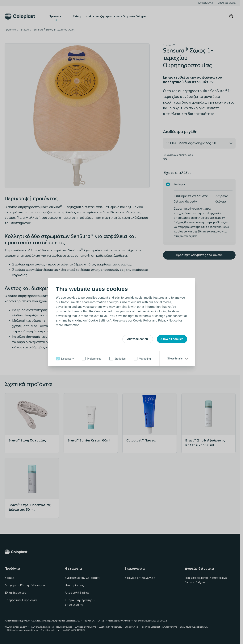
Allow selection (138, 339)
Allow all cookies (172, 339)
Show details (175, 359)
